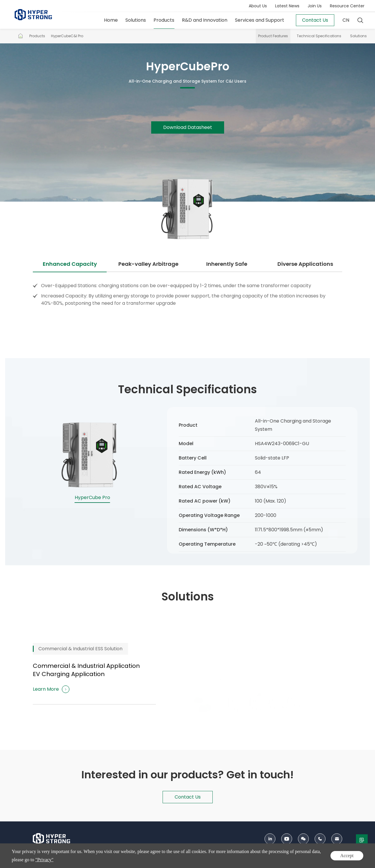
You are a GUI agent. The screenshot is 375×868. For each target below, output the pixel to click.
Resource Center (347, 6)
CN (346, 20)
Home (111, 20)
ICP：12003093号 (155, 860)
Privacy (306, 860)
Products (164, 20)
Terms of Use (330, 860)
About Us (258, 6)
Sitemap (287, 860)
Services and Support (260, 20)
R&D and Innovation (205, 20)
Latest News (287, 6)
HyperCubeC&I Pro (67, 36)
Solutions (136, 20)
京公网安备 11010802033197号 (202, 860)
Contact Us (263, 860)
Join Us (315, 6)
